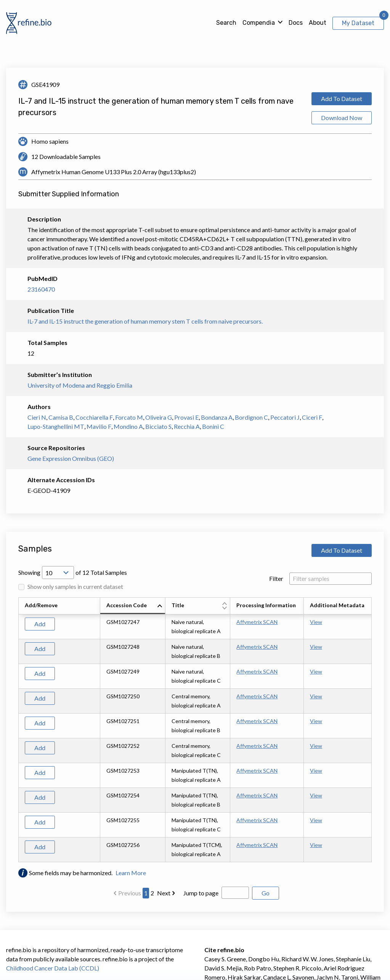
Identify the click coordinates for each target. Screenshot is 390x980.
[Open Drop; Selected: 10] (58, 573)
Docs (296, 23)
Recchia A (187, 426)
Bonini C (213, 426)
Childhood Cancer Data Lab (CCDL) (53, 968)
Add (40, 624)
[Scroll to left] (17, 730)
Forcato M (129, 417)
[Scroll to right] (373, 730)
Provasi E (186, 417)
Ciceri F (312, 417)
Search (226, 23)
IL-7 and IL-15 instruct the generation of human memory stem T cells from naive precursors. (145, 321)
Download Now (342, 118)
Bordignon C (251, 417)
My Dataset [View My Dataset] (358, 23)
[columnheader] (133, 606)
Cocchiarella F (94, 417)
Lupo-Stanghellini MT (56, 426)
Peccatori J (285, 417)
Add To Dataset (342, 99)
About (318, 23)
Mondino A (128, 426)
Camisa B (61, 417)
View (316, 622)
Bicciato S (158, 426)
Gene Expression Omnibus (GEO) (71, 458)
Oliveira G (159, 417)
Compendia (259, 23)
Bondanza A (217, 417)
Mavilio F (99, 426)
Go (266, 893)
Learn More (131, 873)
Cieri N (37, 417)
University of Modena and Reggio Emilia (80, 385)
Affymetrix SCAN (257, 622)
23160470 (41, 289)
